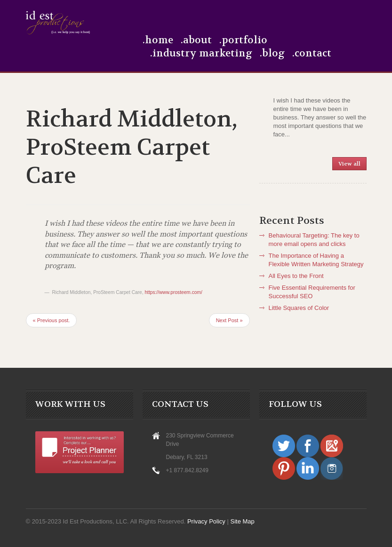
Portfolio (244, 40)
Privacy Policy (207, 521)
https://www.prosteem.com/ (173, 292)
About (197, 40)
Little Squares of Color (299, 308)
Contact (313, 54)
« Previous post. (52, 320)
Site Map (242, 521)
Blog (273, 54)
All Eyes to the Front (296, 276)
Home (159, 40)
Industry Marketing (202, 54)
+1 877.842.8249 (187, 470)
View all (349, 164)
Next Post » (229, 320)
